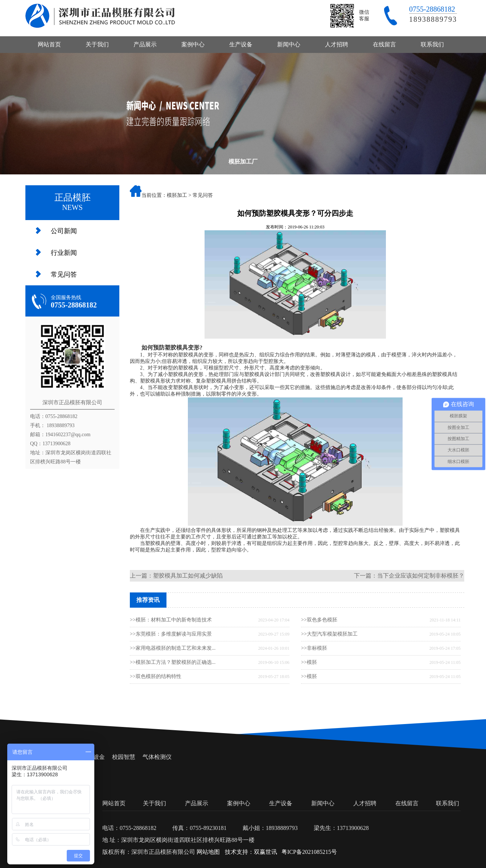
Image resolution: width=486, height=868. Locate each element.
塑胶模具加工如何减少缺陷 (188, 576)
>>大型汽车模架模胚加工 (329, 634)
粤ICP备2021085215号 (309, 852)
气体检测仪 (157, 757)
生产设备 (241, 44)
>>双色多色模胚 (319, 620)
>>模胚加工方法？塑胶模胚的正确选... (173, 662)
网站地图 (208, 852)
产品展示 (145, 44)
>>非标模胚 (314, 648)
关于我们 (97, 44)
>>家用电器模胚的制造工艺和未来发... (173, 648)
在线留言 (384, 44)
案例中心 (193, 44)
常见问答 (64, 274)
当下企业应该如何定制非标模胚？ (421, 576)
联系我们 (432, 44)
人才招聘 (337, 44)
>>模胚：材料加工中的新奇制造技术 (171, 620)
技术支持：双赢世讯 (251, 852)
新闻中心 (289, 44)
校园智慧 (124, 757)
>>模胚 (309, 662)
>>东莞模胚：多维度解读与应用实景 (171, 634)
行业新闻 (64, 253)
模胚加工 (177, 195)
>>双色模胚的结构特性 (156, 676)
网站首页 (49, 44)
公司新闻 (64, 231)
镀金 (99, 757)
